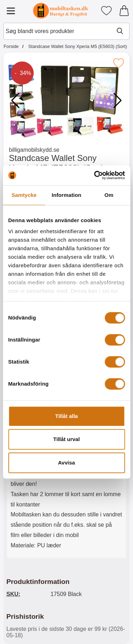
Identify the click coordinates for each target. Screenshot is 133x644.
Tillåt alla (67, 416)
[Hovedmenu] (11, 11)
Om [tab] (109, 195)
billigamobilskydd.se (34, 150)
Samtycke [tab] (24, 195)
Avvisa (67, 463)
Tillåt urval (66, 439)
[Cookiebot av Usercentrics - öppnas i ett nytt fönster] (95, 175)
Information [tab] (67, 195)
